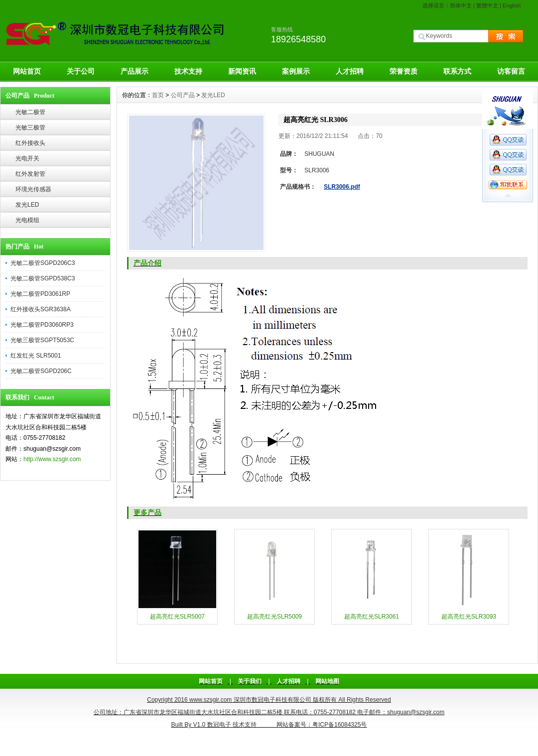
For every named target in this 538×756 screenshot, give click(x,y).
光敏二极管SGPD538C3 (43, 278)
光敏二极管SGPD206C (41, 371)
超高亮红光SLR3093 (469, 617)
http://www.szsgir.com (52, 459)
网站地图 (327, 681)
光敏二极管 (30, 112)
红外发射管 (30, 174)
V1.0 (200, 725)
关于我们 (250, 681)
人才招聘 (350, 71)
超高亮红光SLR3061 (372, 617)
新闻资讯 (242, 71)
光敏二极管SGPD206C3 (43, 263)
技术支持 (188, 71)
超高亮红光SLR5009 (274, 617)
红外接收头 (30, 143)
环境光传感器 (33, 189)
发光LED (27, 205)
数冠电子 (219, 725)
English (512, 5)
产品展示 (134, 71)
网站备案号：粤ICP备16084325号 (322, 725)
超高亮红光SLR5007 (177, 617)
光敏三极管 (30, 127)
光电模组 (27, 220)
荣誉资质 (403, 71)
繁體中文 (487, 5)
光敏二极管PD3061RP (40, 294)
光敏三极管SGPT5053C (42, 340)
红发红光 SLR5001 (36, 356)
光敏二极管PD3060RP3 (42, 325)
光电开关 (27, 158)
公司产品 (183, 95)
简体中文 (461, 5)
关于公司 (81, 71)
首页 (158, 95)
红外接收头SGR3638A (41, 309)
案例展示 (296, 71)
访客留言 (511, 71)
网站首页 (27, 71)
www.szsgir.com (210, 700)
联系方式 (457, 71)
